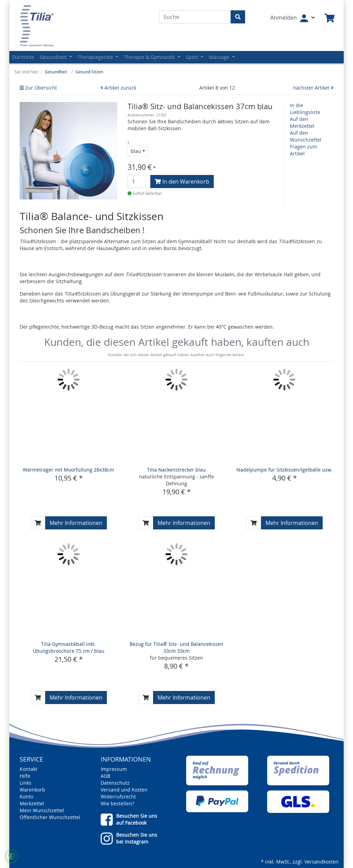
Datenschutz (115, 783)
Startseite (23, 57)
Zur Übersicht (38, 88)
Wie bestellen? (117, 803)
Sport (193, 57)
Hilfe (25, 776)
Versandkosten (321, 862)
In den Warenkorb (182, 182)
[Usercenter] (293, 18)
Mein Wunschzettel (42, 810)
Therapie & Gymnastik (150, 57)
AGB (105, 776)
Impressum (114, 769)
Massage (220, 57)
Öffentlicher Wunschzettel (50, 817)
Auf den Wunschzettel (306, 136)
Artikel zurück (118, 88)
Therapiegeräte (96, 57)
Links (26, 783)
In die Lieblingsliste (305, 109)
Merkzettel (32, 803)
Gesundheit (54, 57)
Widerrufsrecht (118, 797)
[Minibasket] (329, 18)
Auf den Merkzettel (302, 122)
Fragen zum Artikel (304, 150)
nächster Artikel (313, 88)
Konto (26, 797)
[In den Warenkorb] (38, 523)
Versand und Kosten (124, 790)
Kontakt (28, 769)
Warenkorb (32, 790)
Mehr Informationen (76, 523)
